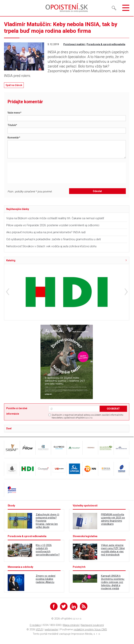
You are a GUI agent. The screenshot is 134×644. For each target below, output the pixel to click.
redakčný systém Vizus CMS (90, 629)
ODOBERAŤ (113, 409)
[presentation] (38, 173)
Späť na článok (14, 85)
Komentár (14, 138)
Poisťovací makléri (74, 44)
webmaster (52, 629)
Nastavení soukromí (92, 625)
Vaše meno (14, 113)
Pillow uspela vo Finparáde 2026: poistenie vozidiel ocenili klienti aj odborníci (53, 225)
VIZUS (39, 629)
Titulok (12, 125)
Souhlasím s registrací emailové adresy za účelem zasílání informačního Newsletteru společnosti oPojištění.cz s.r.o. (87, 416)
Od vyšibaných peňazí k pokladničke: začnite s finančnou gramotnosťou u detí (53, 239)
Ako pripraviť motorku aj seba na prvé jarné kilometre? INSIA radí (46, 232)
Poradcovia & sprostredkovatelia (106, 44)
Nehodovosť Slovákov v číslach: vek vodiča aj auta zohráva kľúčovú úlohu (51, 246)
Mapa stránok (71, 625)
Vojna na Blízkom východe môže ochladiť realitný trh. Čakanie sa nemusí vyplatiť (55, 218)
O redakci (35, 625)
